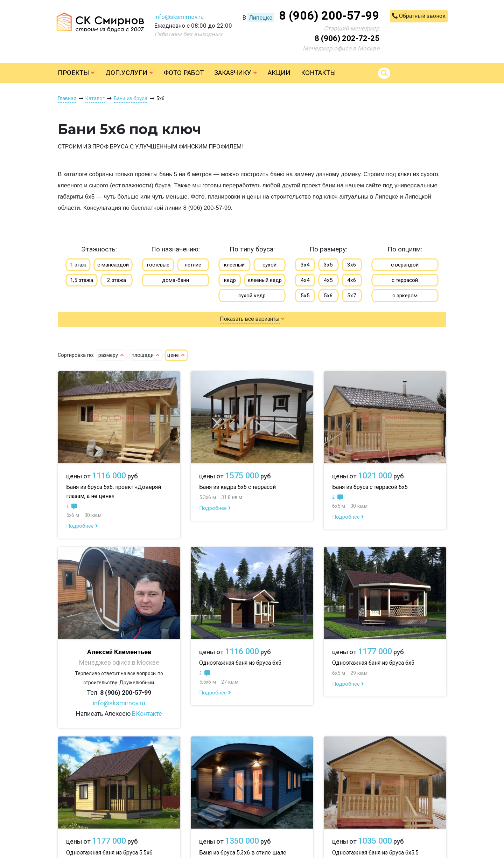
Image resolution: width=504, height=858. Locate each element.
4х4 (305, 280)
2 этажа (117, 280)
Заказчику (236, 73)
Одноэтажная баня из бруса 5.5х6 (109, 853)
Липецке (261, 18)
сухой (269, 265)
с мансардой (113, 265)
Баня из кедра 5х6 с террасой (237, 487)
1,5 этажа (82, 280)
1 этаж (78, 265)
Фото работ (184, 73)
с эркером (405, 296)
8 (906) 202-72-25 (347, 38)
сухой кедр (252, 296)
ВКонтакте (147, 714)
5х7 (352, 296)
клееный (234, 265)
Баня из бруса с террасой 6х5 (370, 487)
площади (146, 355)
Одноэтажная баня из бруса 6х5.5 (375, 853)
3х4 (305, 265)
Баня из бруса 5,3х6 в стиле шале (243, 853)
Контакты (318, 73)
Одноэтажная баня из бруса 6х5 (240, 663)
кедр (230, 280)
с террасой (405, 280)
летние (193, 265)
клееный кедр (265, 280)
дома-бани (176, 280)
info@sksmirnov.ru (179, 17)
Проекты (76, 73)
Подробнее (82, 526)
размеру (111, 355)
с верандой (405, 265)
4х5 (328, 280)
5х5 (305, 296)
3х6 (352, 265)
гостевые (158, 265)
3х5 (328, 265)
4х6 (352, 280)
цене (176, 355)
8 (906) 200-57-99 (329, 15)
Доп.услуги (129, 73)
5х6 (328, 296)
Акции (279, 73)
